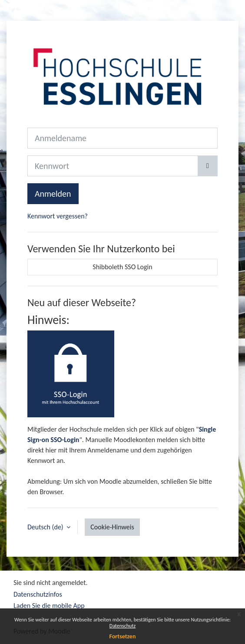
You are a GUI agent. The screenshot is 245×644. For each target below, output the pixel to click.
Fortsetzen (123, 636)
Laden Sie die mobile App (49, 606)
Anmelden (53, 194)
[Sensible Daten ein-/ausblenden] (208, 166)
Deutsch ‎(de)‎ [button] (46, 527)
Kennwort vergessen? (58, 216)
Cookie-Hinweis (112, 527)
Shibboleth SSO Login (122, 267)
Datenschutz (122, 626)
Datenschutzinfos (38, 594)
